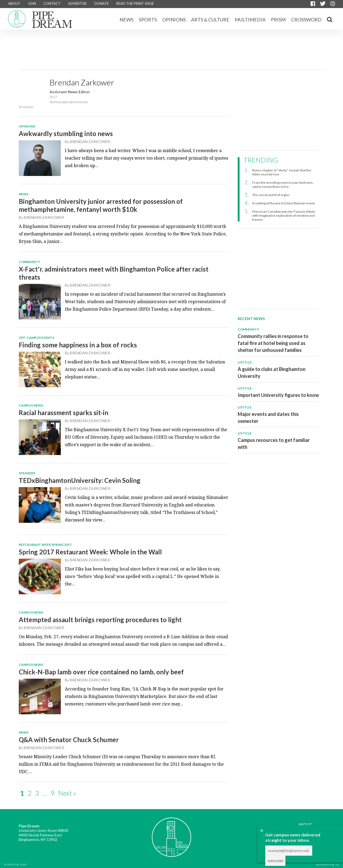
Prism (278, 20)
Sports (148, 20)
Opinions (174, 20)
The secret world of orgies (271, 195)
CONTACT (52, 3)
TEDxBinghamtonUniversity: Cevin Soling (80, 480)
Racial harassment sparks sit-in (64, 413)
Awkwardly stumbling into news (66, 134)
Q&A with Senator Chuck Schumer (69, 740)
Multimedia (250, 20)
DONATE (102, 3)
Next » (67, 793)
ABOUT (14, 3)
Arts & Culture (210, 20)
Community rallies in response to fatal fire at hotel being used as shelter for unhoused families (273, 343)
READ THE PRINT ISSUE (135, 3)
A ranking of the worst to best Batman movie (284, 203)
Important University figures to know (278, 395)
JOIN (32, 3)
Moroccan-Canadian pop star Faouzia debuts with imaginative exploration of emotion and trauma (284, 215)
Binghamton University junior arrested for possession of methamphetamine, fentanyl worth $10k (101, 205)
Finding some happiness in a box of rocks (78, 345)
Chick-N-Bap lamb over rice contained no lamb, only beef (101, 672)
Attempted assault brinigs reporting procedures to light (100, 620)
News (126, 20)
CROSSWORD (306, 20)
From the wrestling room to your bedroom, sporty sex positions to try (283, 185)
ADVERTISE (77, 3)
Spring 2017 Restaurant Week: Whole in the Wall (90, 552)
